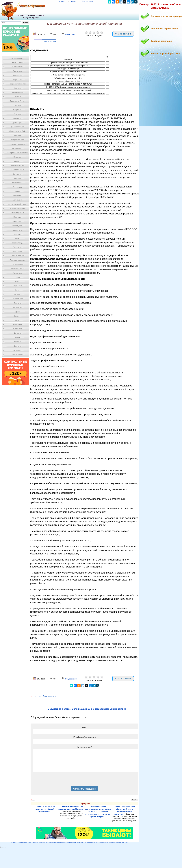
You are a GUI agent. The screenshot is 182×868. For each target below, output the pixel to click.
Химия (17, 337)
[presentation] (54, 780)
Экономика (17, 350)
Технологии (17, 307)
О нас (73, 1)
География (17, 110)
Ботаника (17, 97)
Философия (17, 329)
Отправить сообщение (84, 789)
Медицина (17, 217)
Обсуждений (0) (71, 34)
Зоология (17, 135)
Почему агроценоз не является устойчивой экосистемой (45, 809)
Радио (17, 277)
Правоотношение (17, 256)
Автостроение (17, 62)
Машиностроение (17, 213)
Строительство (17, 299)
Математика (17, 200)
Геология (17, 114)
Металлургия (17, 226)
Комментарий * (84, 747)
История (17, 161)
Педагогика (17, 247)
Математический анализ (17, 204)
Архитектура (17, 75)
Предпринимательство (17, 84)
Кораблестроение (17, 170)
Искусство (17, 157)
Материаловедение (17, 209)
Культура (17, 178)
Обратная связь (87, 1)
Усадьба (17, 316)
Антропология (17, 67)
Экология (17, 346)
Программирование (17, 260)
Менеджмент (17, 221)
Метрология (17, 230)
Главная (62, 1)
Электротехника (17, 355)
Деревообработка (17, 127)
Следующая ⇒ (49, 41)
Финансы (17, 333)
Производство (17, 264)
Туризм (17, 312)
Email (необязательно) (84, 737)
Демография (17, 123)
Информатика (17, 148)
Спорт (17, 290)
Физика (17, 320)
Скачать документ (123, 34)
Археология (17, 71)
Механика (17, 234)
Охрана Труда (17, 243)
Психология (17, 273)
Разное (17, 282)
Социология (17, 286)
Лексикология (17, 183)
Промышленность (17, 269)
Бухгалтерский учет (17, 101)
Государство (17, 118)
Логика (17, 191)
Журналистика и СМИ (17, 131)
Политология (17, 252)
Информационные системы (17, 153)
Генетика (17, 105)
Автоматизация (17, 58)
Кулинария (17, 174)
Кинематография (17, 166)
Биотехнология (17, 93)
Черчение (17, 342)
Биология (17, 88)
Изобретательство (17, 140)
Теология (17, 303)
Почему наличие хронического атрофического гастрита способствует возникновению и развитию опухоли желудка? (98, 811)
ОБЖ (17, 239)
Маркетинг (17, 196)
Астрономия (17, 80)
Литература (17, 187)
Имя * (85, 728)
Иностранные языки (17, 144)
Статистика (17, 294)
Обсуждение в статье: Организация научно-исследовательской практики (87, 709)
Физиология (17, 325)
